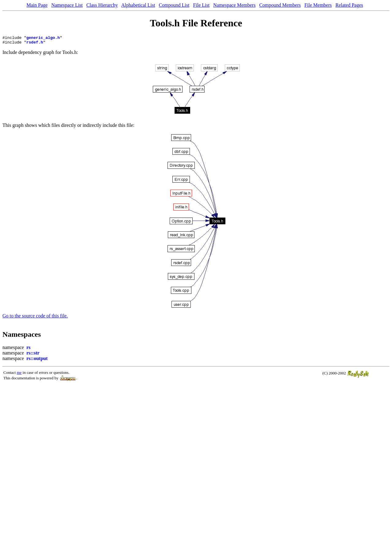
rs (28, 349)
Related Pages (349, 5)
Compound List (174, 5)
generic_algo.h (43, 38)
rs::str (33, 355)
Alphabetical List (138, 5)
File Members (318, 5)
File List (201, 5)
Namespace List (67, 5)
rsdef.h (35, 44)
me (19, 374)
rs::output (37, 360)
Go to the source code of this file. (35, 318)
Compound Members (280, 5)
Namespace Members (234, 5)
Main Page (37, 5)
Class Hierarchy (102, 5)
